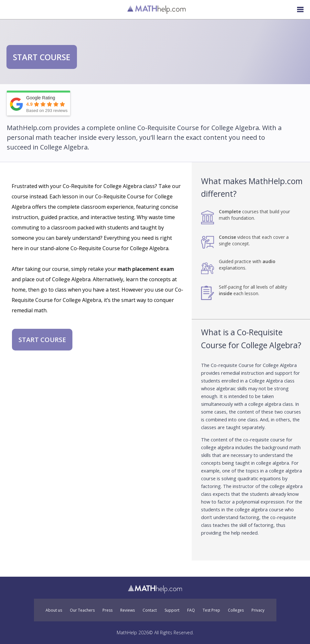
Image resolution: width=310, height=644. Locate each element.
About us (54, 610)
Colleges (236, 610)
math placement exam (146, 269)
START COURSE (42, 57)
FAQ (191, 610)
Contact (150, 610)
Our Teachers (82, 610)
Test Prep (211, 610)
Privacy (258, 610)
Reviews (128, 610)
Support (172, 610)
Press (107, 610)
